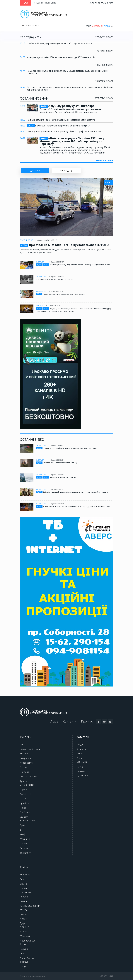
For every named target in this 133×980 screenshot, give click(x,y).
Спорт (80, 758)
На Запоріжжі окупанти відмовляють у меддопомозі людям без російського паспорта (67, 72)
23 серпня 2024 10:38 (53, 306)
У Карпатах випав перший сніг (63, 477)
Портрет (24, 844)
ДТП (22, 830)
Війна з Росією (27, 785)
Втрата (23, 789)
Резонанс (25, 848)
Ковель (24, 914)
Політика (81, 771)
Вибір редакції (66, 171)
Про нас (87, 721)
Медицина (25, 839)
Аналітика (98, 26)
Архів (88, 26)
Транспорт (25, 853)
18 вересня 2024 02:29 (56, 460)
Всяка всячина (27, 821)
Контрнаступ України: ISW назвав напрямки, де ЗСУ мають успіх (61, 57)
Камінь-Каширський (30, 906)
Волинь (24, 888)
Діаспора (24, 754)
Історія (23, 799)
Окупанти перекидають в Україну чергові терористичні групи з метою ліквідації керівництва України (70, 88)
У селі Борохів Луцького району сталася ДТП (55, 279)
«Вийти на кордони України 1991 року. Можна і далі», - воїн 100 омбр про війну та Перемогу (72, 141)
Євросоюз (25, 875)
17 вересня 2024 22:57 (56, 475)
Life (22, 744)
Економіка (82, 762)
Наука (23, 808)
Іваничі (24, 901)
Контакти (70, 721)
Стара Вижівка (27, 958)
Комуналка (25, 758)
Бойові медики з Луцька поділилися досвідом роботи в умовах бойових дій (75, 492)
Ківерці (23, 909)
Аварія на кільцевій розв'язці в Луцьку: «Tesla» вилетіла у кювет (71, 448)
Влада (80, 744)
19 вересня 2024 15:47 (56, 445)
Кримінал (25, 803)
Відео (107, 26)
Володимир (26, 892)
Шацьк (23, 966)
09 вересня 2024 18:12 (47, 240)
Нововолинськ (27, 941)
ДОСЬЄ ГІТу (35, 171)
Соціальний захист (29, 777)
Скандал (24, 817)
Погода (24, 767)
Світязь (24, 954)
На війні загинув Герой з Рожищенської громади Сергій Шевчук (61, 120)
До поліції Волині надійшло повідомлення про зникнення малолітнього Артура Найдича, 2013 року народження (70, 111)
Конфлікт (24, 834)
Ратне (23, 944)
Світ (22, 879)
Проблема (25, 812)
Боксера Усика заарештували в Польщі (60, 463)
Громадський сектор (30, 749)
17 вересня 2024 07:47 (56, 489)
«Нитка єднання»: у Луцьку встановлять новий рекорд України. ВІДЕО (80, 265)
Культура (39, 306)
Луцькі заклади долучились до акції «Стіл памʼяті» (64, 294)
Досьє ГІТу (25, 794)
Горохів (24, 897)
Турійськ (24, 962)
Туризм (23, 781)
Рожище (24, 949)
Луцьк (23, 923)
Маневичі (25, 936)
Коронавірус (26, 763)
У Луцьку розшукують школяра (50, 3)
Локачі (23, 919)
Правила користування (32, 976)
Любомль (25, 931)
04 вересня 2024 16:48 (56, 277)
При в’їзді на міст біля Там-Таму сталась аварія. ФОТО (69, 245)
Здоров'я (81, 749)
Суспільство (27, 240)
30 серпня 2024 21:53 (56, 291)
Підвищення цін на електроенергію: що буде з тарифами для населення (65, 131)
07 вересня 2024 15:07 (56, 262)
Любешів (25, 927)
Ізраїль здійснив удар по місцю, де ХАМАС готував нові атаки (59, 43)
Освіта (80, 754)
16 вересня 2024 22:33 (56, 504)
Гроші (23, 825)
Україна (24, 884)
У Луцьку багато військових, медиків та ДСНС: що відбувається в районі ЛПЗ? (76, 506)
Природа (24, 772)
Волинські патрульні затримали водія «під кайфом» (58, 126)
